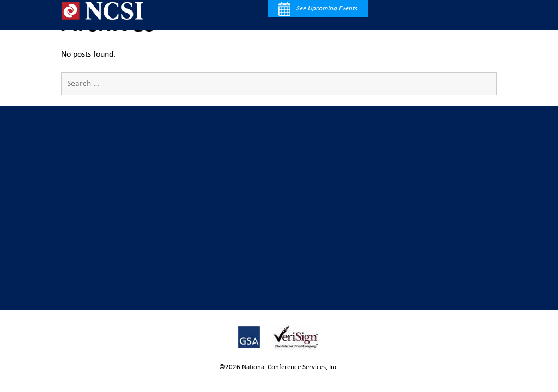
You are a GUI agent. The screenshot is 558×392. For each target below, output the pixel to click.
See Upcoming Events (318, 9)
